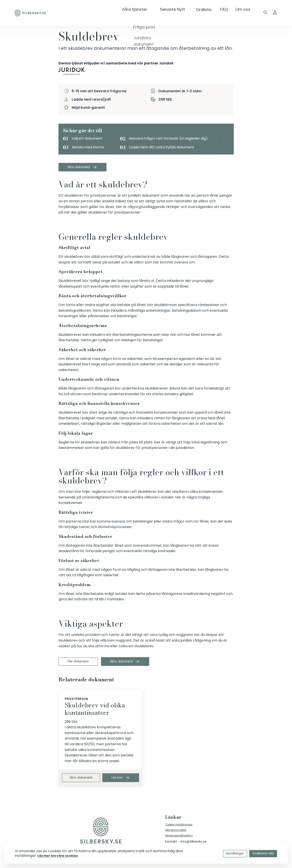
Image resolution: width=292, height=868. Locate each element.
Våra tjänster (146, 9)
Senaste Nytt (179, 9)
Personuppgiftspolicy (181, 841)
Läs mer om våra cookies (69, 856)
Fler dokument (82, 664)
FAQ (224, 9)
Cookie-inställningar (181, 828)
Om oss (243, 9)
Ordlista (206, 9)
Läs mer (122, 781)
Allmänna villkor (177, 835)
